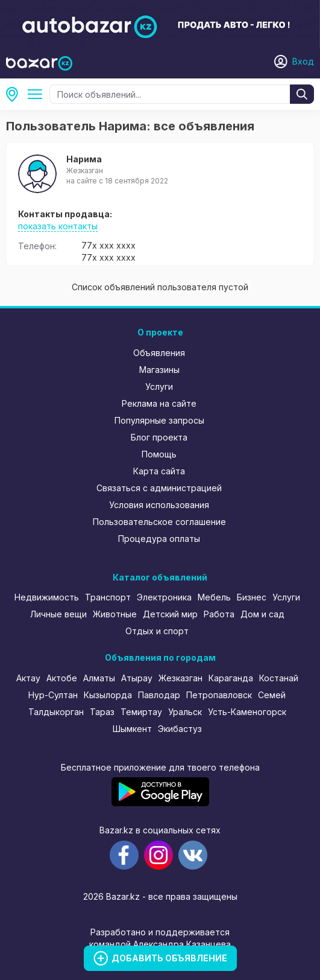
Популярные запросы (159, 420)
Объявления (159, 353)
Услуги (159, 387)
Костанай (279, 678)
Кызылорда (108, 695)
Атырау (137, 678)
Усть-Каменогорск (247, 712)
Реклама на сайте (159, 403)
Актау (28, 678)
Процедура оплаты (159, 539)
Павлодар (159, 695)
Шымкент (132, 729)
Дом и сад (262, 614)
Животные (115, 614)
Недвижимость (47, 597)
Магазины (159, 370)
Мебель (214, 597)
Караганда (231, 678)
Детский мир (170, 614)
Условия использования (159, 505)
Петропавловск (219, 695)
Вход (303, 61)
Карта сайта (159, 471)
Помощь (159, 454)
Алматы (99, 678)
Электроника (164, 597)
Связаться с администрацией (159, 488)
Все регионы (16, 94)
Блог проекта (159, 437)
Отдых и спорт (157, 631)
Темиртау (141, 712)
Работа (219, 614)
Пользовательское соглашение (159, 522)
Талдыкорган (56, 712)
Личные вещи (58, 614)
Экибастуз (180, 729)
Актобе (62, 678)
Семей (272, 695)
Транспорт (108, 597)
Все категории (37, 94)
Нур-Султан (53, 695)
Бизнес (252, 597)
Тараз (102, 712)
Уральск (185, 712)
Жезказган (180, 678)
